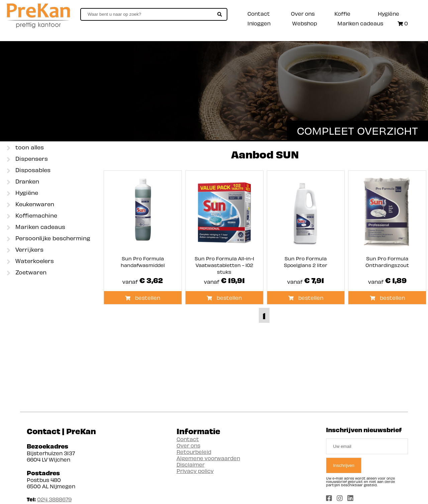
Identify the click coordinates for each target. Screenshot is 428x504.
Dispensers (27, 159)
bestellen (143, 298)
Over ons (303, 14)
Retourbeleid (194, 452)
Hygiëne (389, 14)
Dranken (23, 182)
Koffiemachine (32, 216)
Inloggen (259, 23)
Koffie (342, 14)
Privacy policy (195, 471)
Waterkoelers (30, 261)
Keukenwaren (30, 205)
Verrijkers (25, 250)
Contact (259, 14)
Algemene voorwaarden (208, 458)
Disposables (29, 170)
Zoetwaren (27, 273)
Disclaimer (191, 464)
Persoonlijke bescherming (48, 239)
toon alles (25, 148)
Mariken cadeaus (360, 23)
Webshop (305, 23)
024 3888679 (54, 499)
